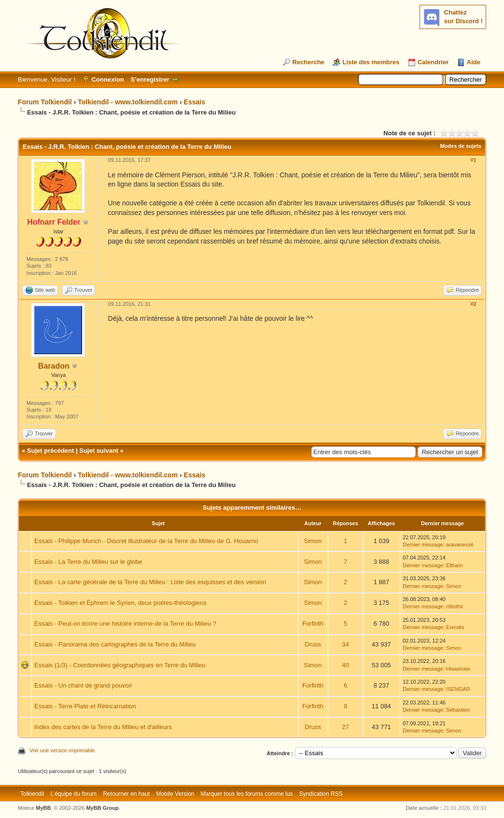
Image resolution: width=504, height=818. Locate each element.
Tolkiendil (32, 794)
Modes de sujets (461, 146)
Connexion (108, 79)
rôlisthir (455, 606)
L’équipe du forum (74, 794)
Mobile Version (175, 794)
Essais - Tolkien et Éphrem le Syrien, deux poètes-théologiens (120, 603)
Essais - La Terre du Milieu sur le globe (88, 562)
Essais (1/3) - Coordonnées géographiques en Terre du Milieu (120, 665)
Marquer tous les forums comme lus (247, 794)
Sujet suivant (99, 451)
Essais (195, 102)
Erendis (455, 627)
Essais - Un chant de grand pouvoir (83, 685)
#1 (473, 160)
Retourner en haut (126, 794)
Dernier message (423, 545)
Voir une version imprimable (62, 750)
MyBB (43, 808)
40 (345, 665)
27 (345, 727)
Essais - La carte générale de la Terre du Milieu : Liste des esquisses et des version (150, 582)
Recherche (308, 62)
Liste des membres (371, 62)
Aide (474, 62)
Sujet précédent (51, 451)
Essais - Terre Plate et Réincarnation (85, 706)
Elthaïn (454, 565)
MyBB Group (102, 808)
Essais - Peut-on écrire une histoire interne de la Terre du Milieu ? (125, 624)
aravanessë (460, 545)
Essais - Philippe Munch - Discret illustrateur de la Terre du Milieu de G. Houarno (146, 541)
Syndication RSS (321, 794)
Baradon (54, 366)
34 (345, 644)
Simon (313, 541)
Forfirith (313, 624)
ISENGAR (458, 689)
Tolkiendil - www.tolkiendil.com (128, 102)
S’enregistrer (150, 79)
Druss (313, 644)
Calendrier (433, 62)
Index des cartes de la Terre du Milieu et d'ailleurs (103, 727)
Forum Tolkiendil (45, 102)
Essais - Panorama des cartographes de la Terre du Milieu (115, 644)
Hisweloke (458, 669)
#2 (473, 304)
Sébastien (458, 710)
